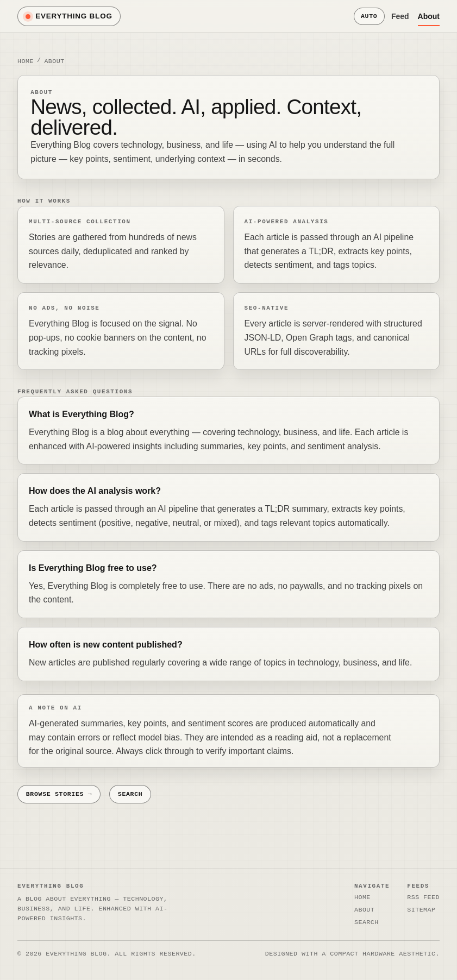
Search (130, 794)
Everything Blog (69, 16)
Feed (400, 16)
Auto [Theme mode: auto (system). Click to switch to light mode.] (369, 16)
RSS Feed (423, 897)
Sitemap (421, 909)
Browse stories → (59, 794)
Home (26, 61)
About (429, 16)
